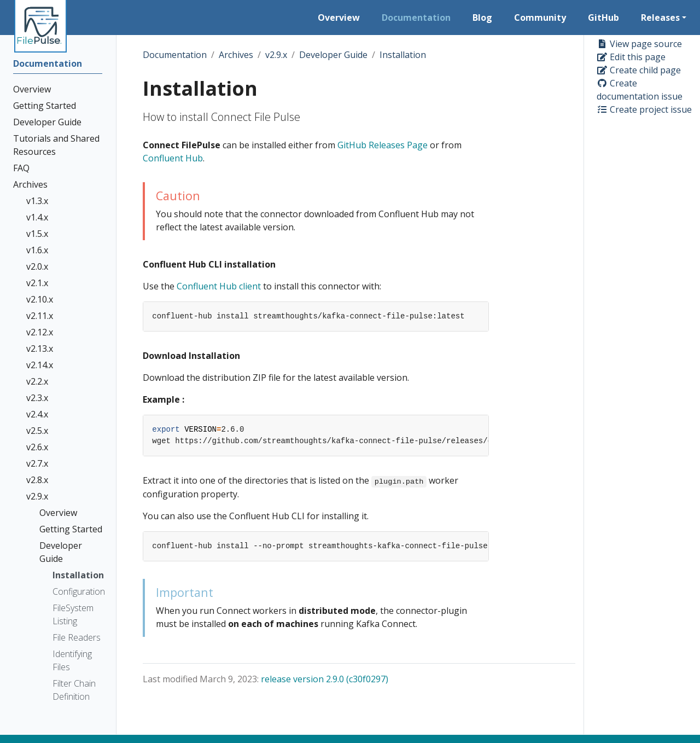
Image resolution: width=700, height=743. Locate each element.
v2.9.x (276, 55)
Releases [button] (660, 18)
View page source (639, 44)
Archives (236, 55)
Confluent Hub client (219, 286)
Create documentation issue (640, 90)
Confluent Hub (173, 158)
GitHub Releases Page (383, 145)
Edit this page (631, 57)
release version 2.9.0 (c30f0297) (325, 679)
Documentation (175, 55)
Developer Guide (333, 55)
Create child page (639, 70)
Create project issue (644, 109)
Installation (403, 55)
